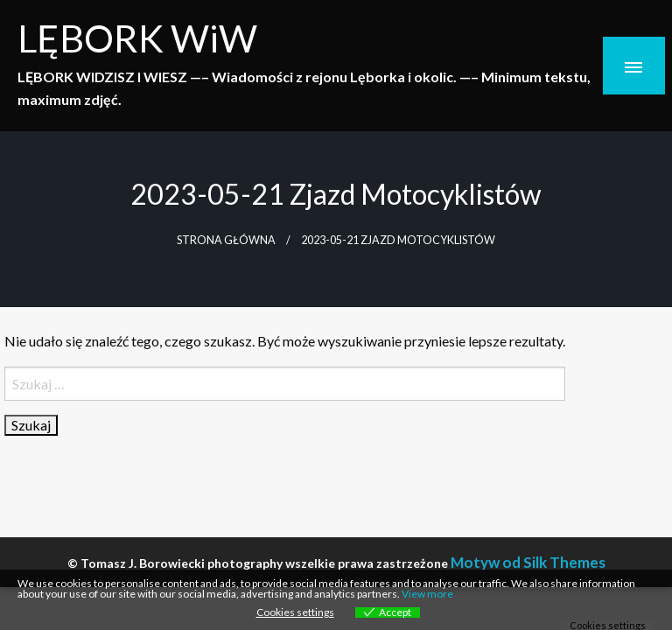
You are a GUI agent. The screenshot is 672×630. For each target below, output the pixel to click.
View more (427, 594)
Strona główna (226, 240)
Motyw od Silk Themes (528, 562)
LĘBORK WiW (137, 38)
